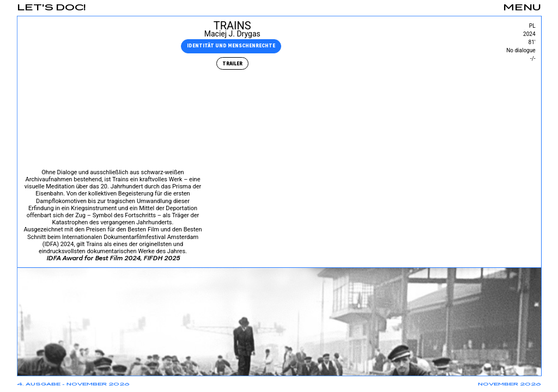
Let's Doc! (51, 8)
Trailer (232, 63)
